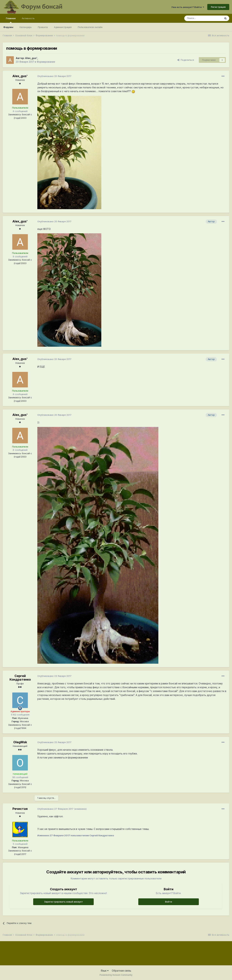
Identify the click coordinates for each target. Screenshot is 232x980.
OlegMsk (20, 742)
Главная (11, 20)
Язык (105, 971)
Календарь (26, 27)
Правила (43, 27)
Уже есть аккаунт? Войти (188, 7)
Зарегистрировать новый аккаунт (63, 902)
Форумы (8, 27)
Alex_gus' (31, 58)
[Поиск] (203, 18)
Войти (169, 902)
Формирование (46, 62)
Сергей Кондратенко (20, 678)
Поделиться (186, 60)
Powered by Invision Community (116, 975)
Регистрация (218, 7)
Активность (28, 18)
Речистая (20, 809)
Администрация (63, 27)
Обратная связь (122, 971)
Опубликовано (54, 76)
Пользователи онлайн (90, 27)
